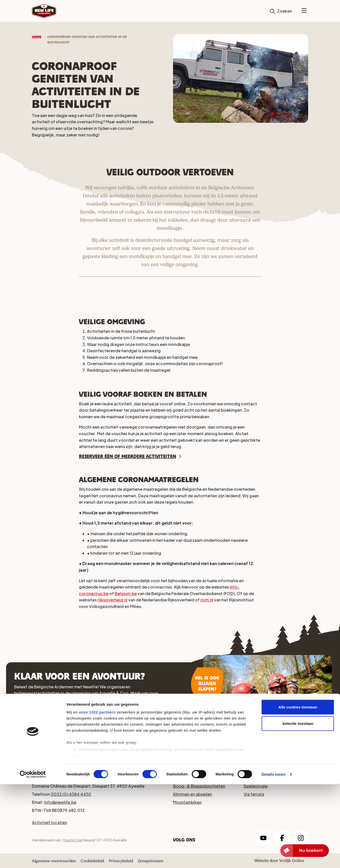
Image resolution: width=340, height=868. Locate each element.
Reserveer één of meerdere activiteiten (127, 456)
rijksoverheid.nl (112, 600)
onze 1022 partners (97, 796)
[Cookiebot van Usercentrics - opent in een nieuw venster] (33, 858)
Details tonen (273, 858)
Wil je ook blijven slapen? (207, 683)
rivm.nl (207, 600)
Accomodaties (39, 736)
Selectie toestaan (298, 807)
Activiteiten (92, 736)
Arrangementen (145, 736)
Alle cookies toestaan (298, 791)
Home (37, 37)
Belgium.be (126, 593)
